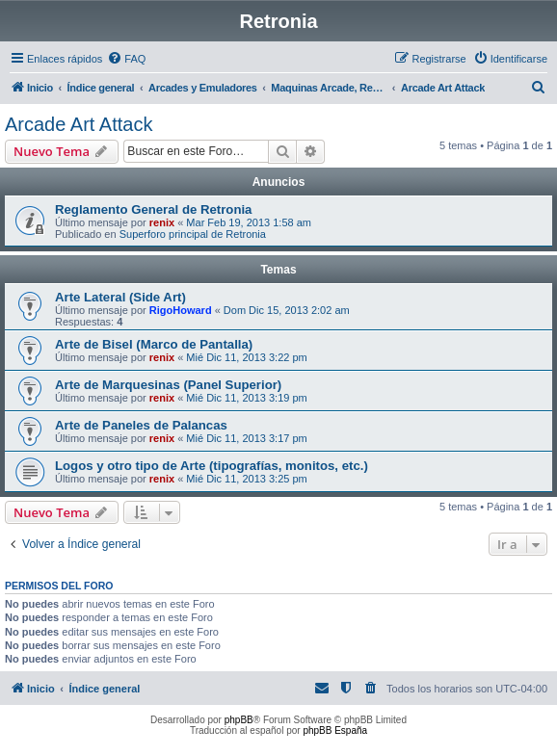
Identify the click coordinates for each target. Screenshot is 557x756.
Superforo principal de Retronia (193, 234)
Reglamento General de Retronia (153, 209)
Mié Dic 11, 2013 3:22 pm (246, 357)
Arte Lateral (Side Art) (120, 297)
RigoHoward (181, 310)
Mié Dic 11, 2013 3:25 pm (246, 479)
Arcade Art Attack (79, 124)
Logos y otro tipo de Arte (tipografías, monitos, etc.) (212, 466)
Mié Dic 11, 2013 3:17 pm (246, 438)
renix (162, 222)
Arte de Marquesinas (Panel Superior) (168, 385)
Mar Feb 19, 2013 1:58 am (249, 222)
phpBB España (335, 730)
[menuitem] (126, 59)
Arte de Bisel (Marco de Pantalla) (154, 344)
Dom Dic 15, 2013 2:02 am (287, 310)
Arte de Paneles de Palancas (141, 425)
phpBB (239, 720)
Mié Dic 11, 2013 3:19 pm (246, 398)
